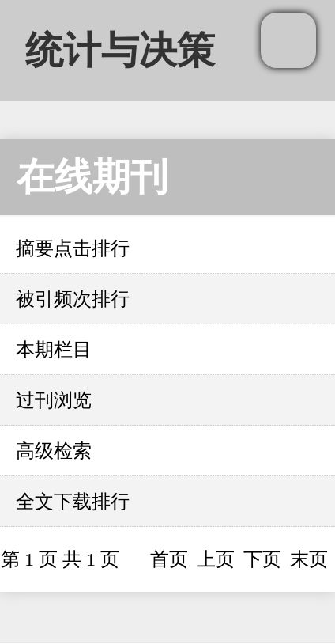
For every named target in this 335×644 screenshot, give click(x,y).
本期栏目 (54, 350)
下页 (262, 559)
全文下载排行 (73, 502)
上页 (216, 559)
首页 (169, 559)
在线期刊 (92, 177)
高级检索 (54, 451)
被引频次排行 (73, 299)
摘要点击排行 (73, 248)
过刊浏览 (54, 400)
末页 (309, 559)
